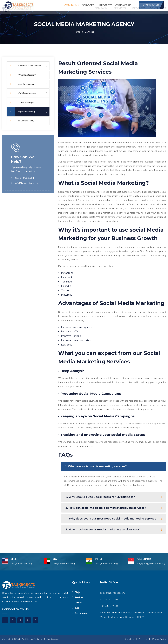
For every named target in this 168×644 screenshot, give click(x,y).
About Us (130, 639)
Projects (106, 5)
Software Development (24, 66)
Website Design (20, 103)
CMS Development (21, 93)
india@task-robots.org (106, 563)
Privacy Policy (159, 639)
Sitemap (143, 639)
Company (71, 5)
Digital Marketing (21, 112)
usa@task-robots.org (22, 563)
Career (78, 603)
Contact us (123, 5)
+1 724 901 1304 (110, 599)
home (77, 32)
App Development (21, 84)
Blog (77, 608)
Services (88, 5)
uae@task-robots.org (64, 563)
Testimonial (81, 613)
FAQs (77, 592)
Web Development (21, 75)
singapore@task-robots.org (151, 563)
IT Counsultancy (20, 121)
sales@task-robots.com (112, 593)
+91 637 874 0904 (110, 606)
